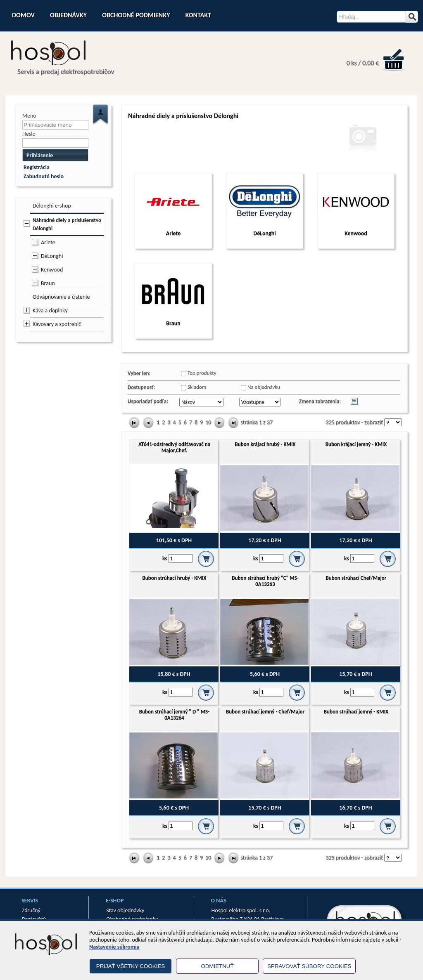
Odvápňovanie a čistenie (61, 297)
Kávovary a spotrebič (57, 324)
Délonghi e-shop (52, 206)
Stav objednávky (125, 910)
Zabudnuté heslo (44, 176)
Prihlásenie (40, 155)
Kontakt (198, 15)
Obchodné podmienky (136, 15)
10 (208, 422)
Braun (48, 283)
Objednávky (68, 15)
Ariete (48, 242)
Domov (23, 15)
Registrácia (37, 167)
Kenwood (52, 270)
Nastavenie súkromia (114, 947)
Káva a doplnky (50, 311)
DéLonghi (52, 256)
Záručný (31, 910)
